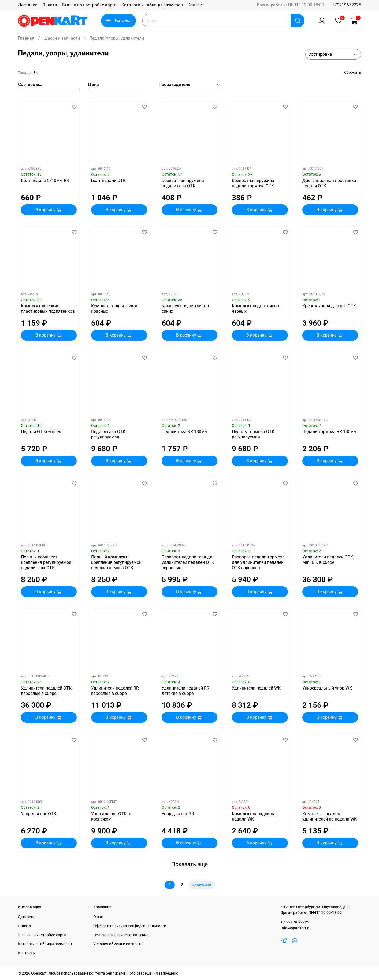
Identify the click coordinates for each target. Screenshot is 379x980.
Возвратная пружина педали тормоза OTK (253, 183)
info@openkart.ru (296, 928)
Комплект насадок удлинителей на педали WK (330, 816)
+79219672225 (347, 5)
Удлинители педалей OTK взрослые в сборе (46, 691)
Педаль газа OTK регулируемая (108, 434)
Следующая (202, 885)
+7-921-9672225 (295, 922)
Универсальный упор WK (327, 688)
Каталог (118, 21)
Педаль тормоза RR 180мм (330, 432)
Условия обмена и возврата (118, 944)
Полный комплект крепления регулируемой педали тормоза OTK (116, 562)
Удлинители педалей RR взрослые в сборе (115, 691)
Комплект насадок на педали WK (254, 816)
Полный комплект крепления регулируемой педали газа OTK (46, 562)
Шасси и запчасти (62, 38)
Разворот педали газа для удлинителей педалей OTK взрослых (188, 562)
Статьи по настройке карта (89, 5)
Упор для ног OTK (39, 814)
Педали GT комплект (42, 432)
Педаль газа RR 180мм (185, 432)
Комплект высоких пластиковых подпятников (48, 309)
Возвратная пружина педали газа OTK (183, 183)
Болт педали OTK (108, 180)
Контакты (198, 5)
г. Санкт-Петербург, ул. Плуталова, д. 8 (315, 907)
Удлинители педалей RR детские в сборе (185, 691)
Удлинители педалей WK (256, 688)
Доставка (28, 5)
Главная (26, 38)
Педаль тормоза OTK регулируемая (253, 434)
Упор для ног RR (178, 814)
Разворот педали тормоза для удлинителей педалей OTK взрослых (258, 562)
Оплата (50, 5)
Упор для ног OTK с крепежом (110, 816)
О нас (98, 917)
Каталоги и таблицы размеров (152, 5)
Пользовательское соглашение (121, 935)
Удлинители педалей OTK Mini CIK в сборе (328, 560)
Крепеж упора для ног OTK (329, 306)
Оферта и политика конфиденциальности (130, 926)
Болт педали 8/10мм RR (45, 180)
